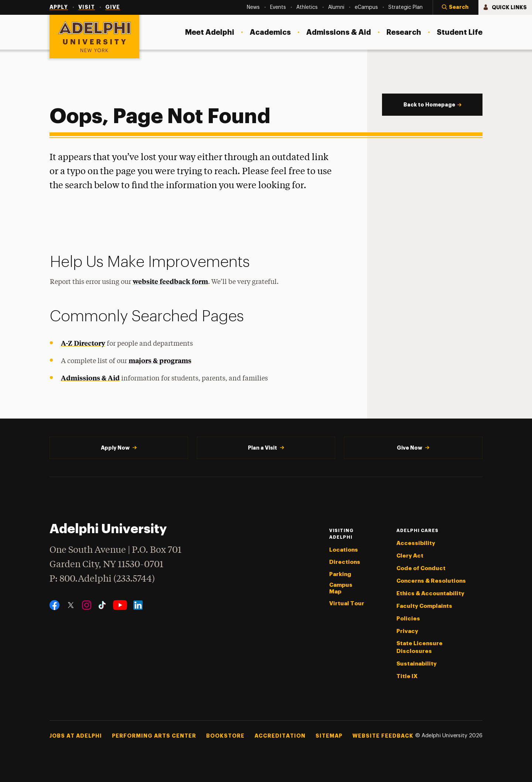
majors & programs (160, 360)
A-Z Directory (83, 343)
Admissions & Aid (90, 378)
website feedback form (170, 281)
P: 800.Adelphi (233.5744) (102, 578)
